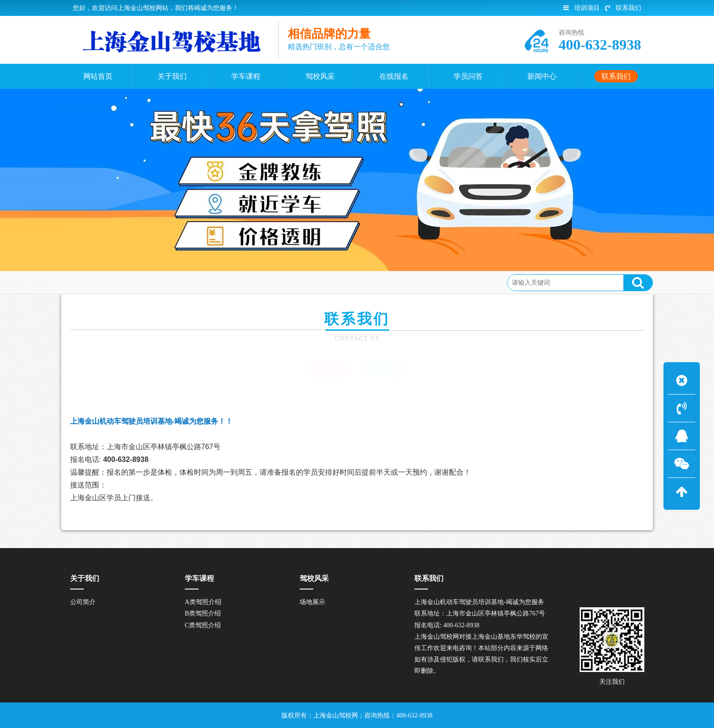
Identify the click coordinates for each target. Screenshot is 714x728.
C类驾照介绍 (203, 625)
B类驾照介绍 (203, 613)
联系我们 (623, 8)
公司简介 (83, 602)
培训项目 (581, 8)
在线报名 (385, 369)
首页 (108, 282)
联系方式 (175, 282)
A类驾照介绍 (203, 602)
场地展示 (312, 602)
